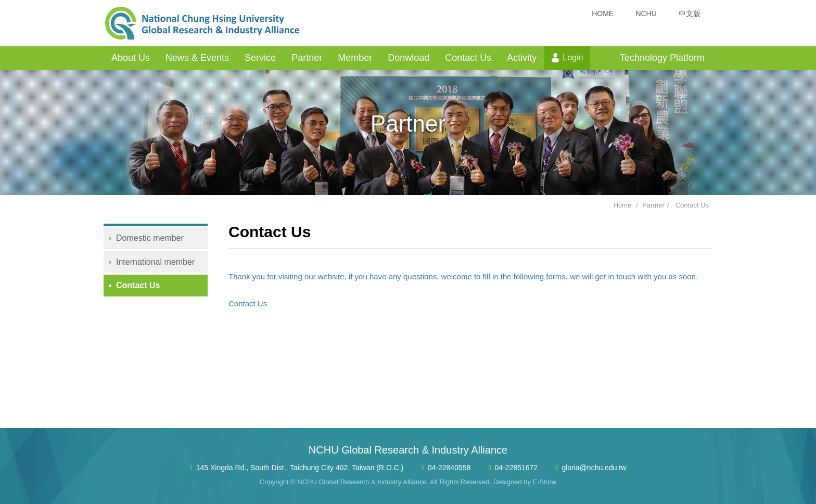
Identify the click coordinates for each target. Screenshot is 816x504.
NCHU (646, 14)
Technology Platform (662, 58)
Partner (307, 58)
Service (260, 58)
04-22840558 (449, 468)
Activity (522, 58)
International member (155, 262)
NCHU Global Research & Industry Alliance (202, 23)
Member (355, 58)
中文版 (690, 14)
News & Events (197, 58)
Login (573, 57)
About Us (131, 58)
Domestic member (150, 238)
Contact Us (468, 58)
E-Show (545, 482)
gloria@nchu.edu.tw (594, 468)
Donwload (409, 58)
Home (623, 205)
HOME (603, 14)
